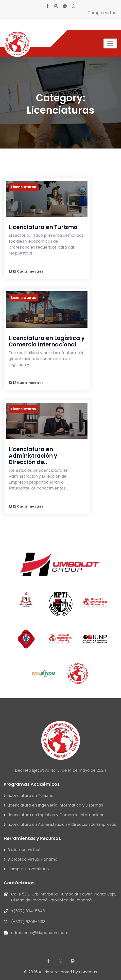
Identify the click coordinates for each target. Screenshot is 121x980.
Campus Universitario (28, 869)
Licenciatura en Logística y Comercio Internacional (47, 341)
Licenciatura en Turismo (43, 227)
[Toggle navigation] (110, 43)
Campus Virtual (102, 13)
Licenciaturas (24, 187)
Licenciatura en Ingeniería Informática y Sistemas (55, 805)
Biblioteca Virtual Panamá (32, 859)
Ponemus (88, 972)
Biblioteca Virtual (24, 850)
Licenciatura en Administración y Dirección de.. (33, 456)
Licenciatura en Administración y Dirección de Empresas (62, 824)
